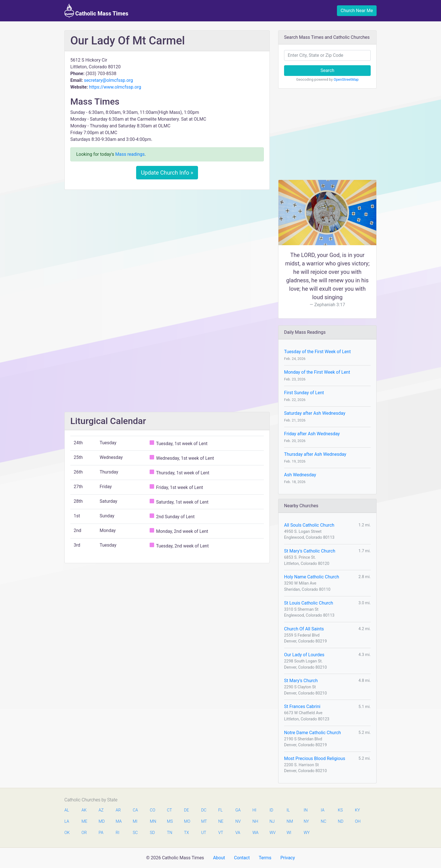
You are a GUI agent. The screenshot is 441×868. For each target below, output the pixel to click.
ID (271, 810)
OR (84, 833)
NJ (272, 821)
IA (322, 810)
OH (358, 821)
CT (170, 810)
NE (221, 821)
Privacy (288, 858)
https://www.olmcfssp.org (115, 87)
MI (135, 821)
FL (220, 810)
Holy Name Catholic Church (312, 577)
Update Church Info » (167, 173)
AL (67, 810)
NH (255, 821)
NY (306, 821)
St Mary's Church (301, 681)
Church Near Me (357, 11)
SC (135, 833)
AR (118, 810)
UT (204, 833)
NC (323, 821)
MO (187, 821)
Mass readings (130, 154)
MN (153, 821)
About (219, 858)
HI (254, 810)
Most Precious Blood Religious (315, 758)
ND (341, 821)
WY (307, 833)
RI (117, 833)
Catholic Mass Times (96, 11)
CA (135, 810)
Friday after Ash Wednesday (312, 434)
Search (327, 70)
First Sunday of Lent (304, 393)
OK (67, 833)
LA (67, 821)
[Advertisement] (167, 236)
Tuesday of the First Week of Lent (317, 352)
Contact (242, 858)
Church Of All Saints (304, 629)
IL (288, 810)
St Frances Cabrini (302, 706)
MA (118, 821)
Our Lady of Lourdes (304, 655)
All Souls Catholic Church (309, 525)
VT (221, 833)
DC (204, 810)
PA (101, 833)
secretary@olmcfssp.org (108, 80)
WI (289, 833)
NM (289, 821)
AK (84, 810)
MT (204, 821)
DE (186, 810)
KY (357, 810)
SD (152, 833)
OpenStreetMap (346, 79)
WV (272, 833)
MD (102, 821)
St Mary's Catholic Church (310, 551)
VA (238, 833)
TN (170, 833)
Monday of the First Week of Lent (317, 372)
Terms (265, 858)
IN (306, 810)
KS (340, 810)
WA (255, 833)
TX (186, 833)
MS (170, 821)
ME (84, 821)
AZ (101, 810)
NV (238, 821)
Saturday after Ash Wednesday (315, 413)
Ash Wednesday (300, 475)
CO (153, 810)
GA (238, 810)
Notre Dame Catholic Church (312, 733)
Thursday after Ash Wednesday (315, 454)
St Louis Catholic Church (309, 603)
